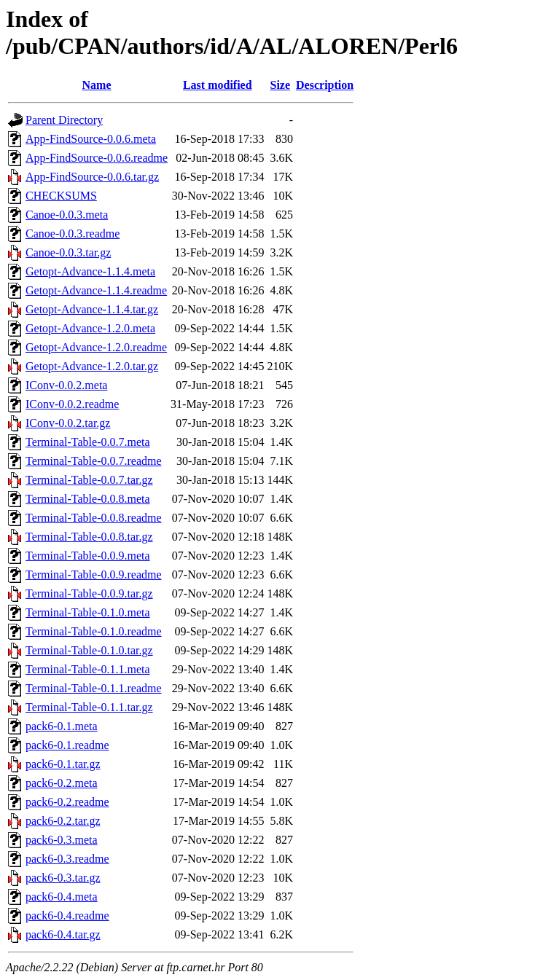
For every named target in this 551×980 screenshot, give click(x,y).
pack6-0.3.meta (62, 840)
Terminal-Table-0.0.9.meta (88, 556)
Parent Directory (64, 120)
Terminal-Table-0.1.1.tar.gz (89, 707)
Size (281, 85)
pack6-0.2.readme (67, 802)
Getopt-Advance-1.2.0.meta (90, 328)
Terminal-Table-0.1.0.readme (94, 631)
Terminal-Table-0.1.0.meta (88, 612)
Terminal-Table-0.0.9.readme (94, 575)
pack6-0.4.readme (67, 916)
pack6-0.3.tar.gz (63, 878)
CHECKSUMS (61, 196)
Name (97, 85)
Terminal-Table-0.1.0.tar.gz (89, 650)
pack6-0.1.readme (67, 745)
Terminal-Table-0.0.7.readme (94, 461)
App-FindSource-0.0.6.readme (97, 158)
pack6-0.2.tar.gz (63, 821)
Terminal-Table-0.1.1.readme (94, 688)
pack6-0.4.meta (62, 897)
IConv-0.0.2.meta (66, 385)
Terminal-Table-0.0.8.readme (94, 518)
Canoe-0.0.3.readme (73, 234)
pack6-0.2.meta (62, 783)
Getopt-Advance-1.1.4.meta (90, 271)
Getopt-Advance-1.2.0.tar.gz (92, 366)
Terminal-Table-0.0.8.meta (88, 499)
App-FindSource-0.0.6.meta (91, 139)
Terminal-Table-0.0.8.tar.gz (89, 537)
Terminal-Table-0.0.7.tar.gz (89, 480)
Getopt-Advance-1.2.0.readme (96, 347)
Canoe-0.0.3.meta (67, 215)
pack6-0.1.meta (62, 726)
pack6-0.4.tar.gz (63, 934)
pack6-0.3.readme (67, 859)
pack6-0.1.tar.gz (63, 764)
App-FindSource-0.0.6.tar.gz (92, 177)
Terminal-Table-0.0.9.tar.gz (89, 593)
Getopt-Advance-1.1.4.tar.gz (92, 309)
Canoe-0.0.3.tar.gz (68, 252)
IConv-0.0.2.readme (72, 404)
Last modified (218, 85)
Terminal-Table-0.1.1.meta (88, 669)
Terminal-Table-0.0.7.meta (88, 442)
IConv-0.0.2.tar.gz (68, 423)
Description (325, 85)
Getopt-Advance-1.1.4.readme (96, 290)
